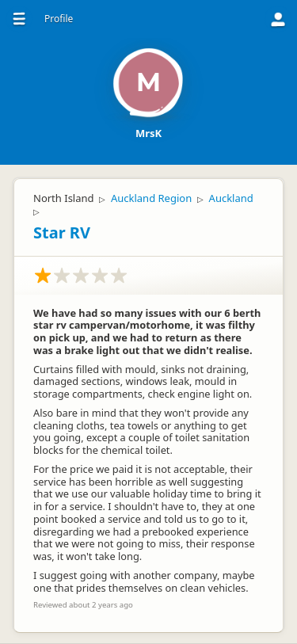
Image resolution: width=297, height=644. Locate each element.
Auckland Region (151, 198)
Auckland (231, 198)
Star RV (62, 232)
